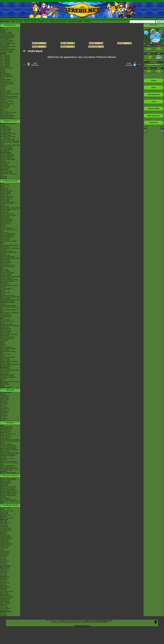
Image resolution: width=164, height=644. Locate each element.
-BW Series (3, 560)
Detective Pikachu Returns (8, 202)
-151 (1, 550)
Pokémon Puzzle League (7, 357)
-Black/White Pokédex (6, 38)
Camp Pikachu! (5, 484)
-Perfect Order (4, 527)
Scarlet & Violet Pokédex (58, 21)
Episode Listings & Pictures (8, 124)
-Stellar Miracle (4, 600)
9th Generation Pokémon (7, 115)
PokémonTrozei (5, 336)
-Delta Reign (4, 521)
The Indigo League (6, 128)
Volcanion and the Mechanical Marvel (9, 463)
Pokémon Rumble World (7, 257)
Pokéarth (87, 21)
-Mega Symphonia (5, 587)
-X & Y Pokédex (5, 39)
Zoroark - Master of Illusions (8, 448)
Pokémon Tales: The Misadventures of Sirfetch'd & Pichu (9, 174)
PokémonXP (4, 95)
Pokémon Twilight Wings (7, 155)
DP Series (3, 410)
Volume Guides (5, 400)
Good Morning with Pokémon (8, 167)
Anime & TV (10, 121)
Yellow (2, 356)
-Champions (4, 85)
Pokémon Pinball (5, 360)
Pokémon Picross (5, 260)
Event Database (5, 114)
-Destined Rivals (5, 535)
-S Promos (3, 614)
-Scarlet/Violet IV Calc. (7, 82)
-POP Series (4, 575)
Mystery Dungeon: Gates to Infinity (10, 277)
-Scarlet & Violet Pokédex (7, 49)
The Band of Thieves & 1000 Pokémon (8, 253)
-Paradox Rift (4, 548)
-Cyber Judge (4, 607)
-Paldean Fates (5, 547)
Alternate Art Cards (6, 515)
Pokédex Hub (43, 21)
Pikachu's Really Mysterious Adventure (8, 496)
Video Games (10, 181)
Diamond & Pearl (5, 293)
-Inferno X (3, 584)
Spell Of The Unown (6, 431)
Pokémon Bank (5, 247)
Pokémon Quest (5, 240)
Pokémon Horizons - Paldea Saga (10, 145)
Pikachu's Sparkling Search (8, 494)
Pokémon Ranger (5, 333)
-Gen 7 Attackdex (5, 64)
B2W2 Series (4, 416)
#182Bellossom (35, 64)
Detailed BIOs (4, 397)
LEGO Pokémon (5, 105)
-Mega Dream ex (5, 583)
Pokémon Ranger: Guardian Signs (10, 297)
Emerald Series (5, 408)
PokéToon (3, 161)
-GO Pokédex (4, 48)
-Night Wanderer (5, 601)
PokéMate (3, 341)
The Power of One (5, 430)
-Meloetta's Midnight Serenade (9, 454)
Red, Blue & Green (6, 354)
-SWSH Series (4, 555)
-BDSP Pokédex (5, 45)
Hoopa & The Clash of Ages (8, 461)
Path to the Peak (5, 162)
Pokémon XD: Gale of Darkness (9, 326)
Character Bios (4, 127)
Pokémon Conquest (6, 278)
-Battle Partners (5, 594)
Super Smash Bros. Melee (8, 351)
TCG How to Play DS (6, 288)
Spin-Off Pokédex (5, 74)
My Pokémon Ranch (6, 316)
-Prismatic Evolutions (6, 538)
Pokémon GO (4, 195)
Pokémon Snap (5, 359)
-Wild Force (3, 606)
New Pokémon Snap (6, 221)
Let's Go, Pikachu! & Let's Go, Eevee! (9, 230)
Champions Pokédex (75, 21)
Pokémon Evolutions (6, 157)
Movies (10, 423)
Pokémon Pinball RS (6, 331)
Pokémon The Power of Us (8, 467)
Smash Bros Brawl (5, 317)
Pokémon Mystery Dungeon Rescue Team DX (8, 216)
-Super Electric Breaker (7, 597)
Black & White (4, 270)
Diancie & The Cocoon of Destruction (7, 459)
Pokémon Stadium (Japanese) (9, 361)
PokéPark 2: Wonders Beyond (9, 280)
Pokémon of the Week (6, 84)
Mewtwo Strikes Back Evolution (9, 468)
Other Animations (5, 168)
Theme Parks (4, 108)
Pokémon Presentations (7, 104)
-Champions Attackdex (7, 68)
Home (13, 21)
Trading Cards (10, 505)
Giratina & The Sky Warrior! (8, 445)
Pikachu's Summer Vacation (8, 478)
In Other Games (5, 371)
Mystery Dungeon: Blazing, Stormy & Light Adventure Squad (10, 300)
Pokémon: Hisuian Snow (7, 158)
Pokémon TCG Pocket (7, 204)
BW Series (3, 414)
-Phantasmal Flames (6, 530)
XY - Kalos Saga (5, 138)
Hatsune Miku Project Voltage (9, 97)
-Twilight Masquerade (6, 544)
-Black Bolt (3, 532)
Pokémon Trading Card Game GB (10, 364)
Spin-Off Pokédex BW (6, 77)
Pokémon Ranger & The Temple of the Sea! (10, 442)
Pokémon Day (4, 102)
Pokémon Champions (6, 191)
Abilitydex (3, 72)
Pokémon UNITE (5, 199)
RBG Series (4, 401)
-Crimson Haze (4, 604)
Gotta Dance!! (4, 485)
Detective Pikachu (5, 238)
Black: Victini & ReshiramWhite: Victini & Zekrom (9, 451)
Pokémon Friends (5, 194)
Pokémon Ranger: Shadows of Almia (9, 311)
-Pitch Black (4, 524)
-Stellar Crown (4, 541)
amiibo (2, 380)
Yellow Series (4, 403)
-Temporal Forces (5, 545)
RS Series (3, 406)
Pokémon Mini (4, 350)
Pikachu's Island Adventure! (8, 490)
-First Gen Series (5, 565)
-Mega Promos (4, 568)
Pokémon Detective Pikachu (8, 473)
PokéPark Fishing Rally (7, 338)
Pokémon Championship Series (9, 94)
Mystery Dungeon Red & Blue (9, 334)
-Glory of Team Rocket (7, 591)
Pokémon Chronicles (6, 147)
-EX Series (3, 563)
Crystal (2, 346)
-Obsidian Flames (5, 551)
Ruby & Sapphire (5, 320)
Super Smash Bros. (6, 366)
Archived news (4, 29)
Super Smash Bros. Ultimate (8, 241)
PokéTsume (4, 178)
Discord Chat (4, 111)
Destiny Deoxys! (5, 438)
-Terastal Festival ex (6, 596)
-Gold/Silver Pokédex (6, 34)
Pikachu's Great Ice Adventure (9, 493)
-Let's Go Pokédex (5, 42)
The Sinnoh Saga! (5, 135)
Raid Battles (4, 517)
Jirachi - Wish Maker (6, 437)
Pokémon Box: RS (5, 330)
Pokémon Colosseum (6, 324)
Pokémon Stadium (5, 363)
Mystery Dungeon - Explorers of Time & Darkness (9, 313)
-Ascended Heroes (6, 528)
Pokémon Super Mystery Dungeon (10, 258)
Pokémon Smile (5, 218)
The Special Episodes (6, 148)
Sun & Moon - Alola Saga (7, 139)
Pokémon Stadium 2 (6, 347)
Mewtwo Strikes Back (6, 428)
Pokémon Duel (4, 264)
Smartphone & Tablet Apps (8, 377)
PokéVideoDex (4, 165)
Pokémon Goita (5, 384)
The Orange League (6, 129)
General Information (6, 393)
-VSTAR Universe (5, 608)
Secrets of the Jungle (6, 470)
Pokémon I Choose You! (7, 466)
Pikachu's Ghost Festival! (7, 488)
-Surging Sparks (5, 540)
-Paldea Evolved (5, 552)
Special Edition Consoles (7, 374)
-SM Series (3, 557)
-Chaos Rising (4, 525)
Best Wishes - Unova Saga (8, 137)
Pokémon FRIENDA (6, 387)
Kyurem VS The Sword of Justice (10, 453)
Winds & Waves (5, 185)
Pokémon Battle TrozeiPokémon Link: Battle (9, 249)
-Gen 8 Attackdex (5, 65)
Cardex (2, 78)
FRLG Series (4, 407)
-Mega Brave (4, 585)
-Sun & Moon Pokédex (7, 41)
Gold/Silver (3, 344)
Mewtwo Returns (5, 433)
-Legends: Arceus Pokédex (8, 46)
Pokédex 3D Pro (5, 284)
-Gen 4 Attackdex (5, 59)
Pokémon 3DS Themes (7, 376)
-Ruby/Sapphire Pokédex (7, 35)
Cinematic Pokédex (6, 79)
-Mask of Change (5, 603)
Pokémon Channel (5, 328)
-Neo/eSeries (4, 564)
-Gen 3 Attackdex (5, 58)
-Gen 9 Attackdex (5, 67)
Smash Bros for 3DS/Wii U (8, 265)
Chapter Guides (5, 398)
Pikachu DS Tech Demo (7, 337)
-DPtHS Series (4, 561)
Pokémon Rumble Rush (7, 235)
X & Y (2, 244)
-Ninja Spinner (4, 580)
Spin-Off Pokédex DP (6, 75)
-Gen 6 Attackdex (5, 62)
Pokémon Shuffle (5, 255)
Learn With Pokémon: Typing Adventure (8, 286)
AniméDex (3, 125)
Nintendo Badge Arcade (7, 267)
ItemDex (3, 69)
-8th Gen (3, 88)
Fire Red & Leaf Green (7, 321)
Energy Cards (4, 514)
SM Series (3, 420)
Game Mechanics (5, 81)
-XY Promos (4, 574)
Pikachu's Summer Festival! (8, 487)
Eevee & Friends (5, 498)
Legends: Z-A (4, 189)
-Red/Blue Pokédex (6, 32)
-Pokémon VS (4, 610)
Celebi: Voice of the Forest (8, 434)
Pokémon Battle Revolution (8, 306)
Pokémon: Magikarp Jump (8, 234)
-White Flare (4, 534)
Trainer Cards (4, 512)
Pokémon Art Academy (7, 251)
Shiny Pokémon (5, 151)
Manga (10, 390)
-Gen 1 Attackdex (5, 55)
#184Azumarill (129, 64)
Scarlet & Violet (5, 188)
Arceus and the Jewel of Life (8, 447)
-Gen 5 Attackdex (5, 61)
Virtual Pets (3, 379)
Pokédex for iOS (5, 290)
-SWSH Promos (5, 571)
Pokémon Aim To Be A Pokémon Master (9, 143)
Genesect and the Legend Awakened (8, 456)
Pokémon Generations (7, 154)
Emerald (3, 323)
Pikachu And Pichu (6, 481)
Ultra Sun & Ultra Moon (7, 228)
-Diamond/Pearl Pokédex (7, 36)
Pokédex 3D (4, 283)
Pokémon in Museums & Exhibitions (7, 99)
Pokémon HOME (5, 211)
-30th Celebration (5, 522)
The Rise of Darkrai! (6, 444)
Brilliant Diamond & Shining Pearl (10, 208)
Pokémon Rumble (5, 298)
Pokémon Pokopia (5, 192)
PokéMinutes (4, 164)
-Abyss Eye (3, 578)
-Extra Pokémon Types (7, 511)
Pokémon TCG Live (6, 224)
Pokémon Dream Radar (7, 273)
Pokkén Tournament (6, 262)
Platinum (3, 294)
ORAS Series (4, 419)
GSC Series (4, 404)
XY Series (3, 417)
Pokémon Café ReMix (6, 196)
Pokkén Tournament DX (7, 237)
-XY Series (3, 558)
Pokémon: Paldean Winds (8, 159)
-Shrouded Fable (5, 542)
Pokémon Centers (5, 92)
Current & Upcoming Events (8, 112)
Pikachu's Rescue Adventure (8, 480)
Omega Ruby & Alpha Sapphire (9, 245)
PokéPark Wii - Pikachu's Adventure (7, 303)
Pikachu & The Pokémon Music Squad (9, 502)
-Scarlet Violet (4, 554)
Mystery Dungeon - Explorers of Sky (9, 308)
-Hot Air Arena (4, 593)
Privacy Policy (89, 620)
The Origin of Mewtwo (6, 427)
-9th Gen (3, 87)
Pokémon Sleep (5, 201)
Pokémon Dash (5, 327)
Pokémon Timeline (5, 91)
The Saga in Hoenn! (6, 132)
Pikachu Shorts (10, 475)
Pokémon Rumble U (6, 275)
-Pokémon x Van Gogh (7, 101)
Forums (19, 21)
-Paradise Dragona (6, 598)
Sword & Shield (5, 207)
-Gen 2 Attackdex (5, 57)
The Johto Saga (5, 131)
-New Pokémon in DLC (7, 117)
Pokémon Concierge (6, 171)
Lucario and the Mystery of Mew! (9, 440)
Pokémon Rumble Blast (7, 281)
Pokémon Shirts (5, 107)
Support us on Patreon (82, 625)
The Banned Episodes (7, 149)
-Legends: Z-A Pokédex (7, 51)
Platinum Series (5, 411)
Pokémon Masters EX (6, 198)
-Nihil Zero (3, 581)
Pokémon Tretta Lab (6, 274)
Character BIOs (5, 396)
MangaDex (3, 394)
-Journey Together (5, 537)
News (2, 28)
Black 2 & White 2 (5, 271)
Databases (10, 25)
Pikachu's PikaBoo (5, 482)
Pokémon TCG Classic (7, 518)
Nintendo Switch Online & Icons (9, 382)
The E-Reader (4, 340)
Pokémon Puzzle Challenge (8, 349)
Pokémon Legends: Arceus (8, 209)
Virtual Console (5, 373)
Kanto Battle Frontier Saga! (8, 134)
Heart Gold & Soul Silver (7, 295)
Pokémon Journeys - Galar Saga (10, 141)
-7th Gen (3, 90)
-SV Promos (4, 570)
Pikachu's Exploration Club (8, 491)
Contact (26, 21)
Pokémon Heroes (5, 435)
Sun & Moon (4, 227)
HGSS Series (4, 413)
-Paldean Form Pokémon (7, 118)
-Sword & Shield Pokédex (7, 44)
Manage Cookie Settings (104, 620)
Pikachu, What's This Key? (8, 500)
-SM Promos (4, 573)
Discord (34, 21)
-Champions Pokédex (6, 52)
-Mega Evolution (5, 531)
